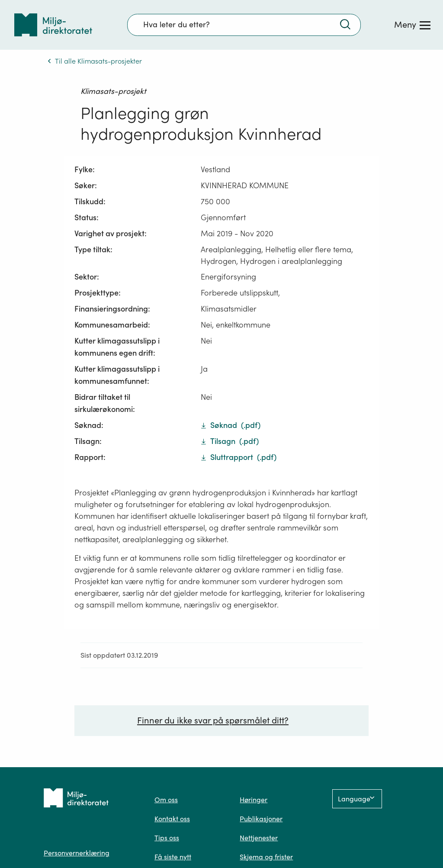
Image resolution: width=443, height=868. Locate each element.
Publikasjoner (261, 820)
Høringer (254, 801)
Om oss (166, 801)
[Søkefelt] (244, 25)
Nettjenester (259, 839)
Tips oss (167, 839)
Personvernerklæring (77, 854)
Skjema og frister (266, 858)
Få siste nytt (173, 858)
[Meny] (412, 25)
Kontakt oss (172, 820)
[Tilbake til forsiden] (53, 25)
